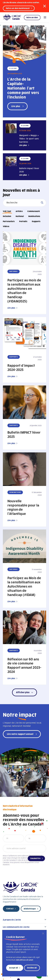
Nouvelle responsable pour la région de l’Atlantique (23, 507)
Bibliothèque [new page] (30, 909)
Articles (19, 211)
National (20, 216)
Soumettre (35, 858)
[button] (45, 6)
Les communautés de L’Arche (16, 927)
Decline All (32, 968)
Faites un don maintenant (18, 8)
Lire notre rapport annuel (20, 734)
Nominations (34, 216)
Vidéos (6, 226)
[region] (24, 953)
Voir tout (7, 211)
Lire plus (23, 145)
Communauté (34, 211)
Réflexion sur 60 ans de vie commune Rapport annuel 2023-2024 (24, 665)
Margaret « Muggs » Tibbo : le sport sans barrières (29, 139)
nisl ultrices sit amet (25, 960)
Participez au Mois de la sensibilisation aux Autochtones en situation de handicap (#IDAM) (24, 586)
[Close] (43, 933)
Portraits (23, 221)
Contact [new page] (10, 908)
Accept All (14, 968)
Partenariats (9, 221)
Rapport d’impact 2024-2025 (21, 367)
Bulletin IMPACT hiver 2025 (24, 434)
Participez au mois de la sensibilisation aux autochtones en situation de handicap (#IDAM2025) (24, 290)
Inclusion (7, 216)
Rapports (36, 221)
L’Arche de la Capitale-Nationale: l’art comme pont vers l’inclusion (23, 88)
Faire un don (32, 17)
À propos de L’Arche (12, 920)
